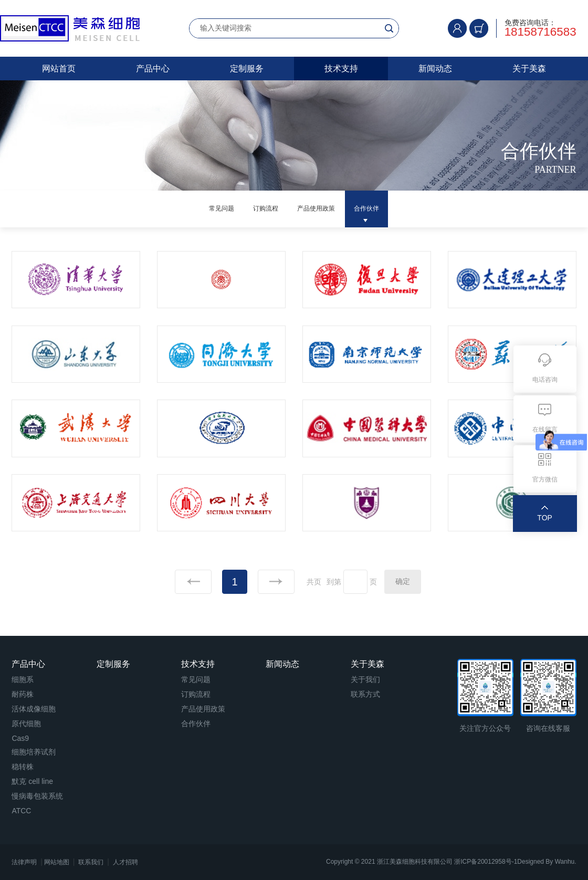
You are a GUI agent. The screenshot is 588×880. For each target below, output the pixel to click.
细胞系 (23, 679)
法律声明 (24, 862)
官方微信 (545, 479)
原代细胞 (26, 724)
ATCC (21, 811)
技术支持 (341, 69)
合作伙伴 (390, 209)
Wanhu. (566, 862)
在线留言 (545, 429)
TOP (545, 518)
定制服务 (247, 69)
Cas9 (20, 738)
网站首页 (59, 69)
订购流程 (257, 209)
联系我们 (91, 862)
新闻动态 (435, 69)
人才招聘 (125, 862)
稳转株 (23, 767)
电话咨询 (545, 380)
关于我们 (365, 679)
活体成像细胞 (34, 709)
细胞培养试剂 (34, 752)
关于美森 (529, 69)
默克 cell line (32, 781)
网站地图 (57, 862)
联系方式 (365, 694)
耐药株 (23, 694)
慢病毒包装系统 (37, 796)
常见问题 (198, 209)
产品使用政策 (323, 209)
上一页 (193, 582)
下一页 (276, 582)
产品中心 (153, 69)
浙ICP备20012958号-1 (486, 862)
